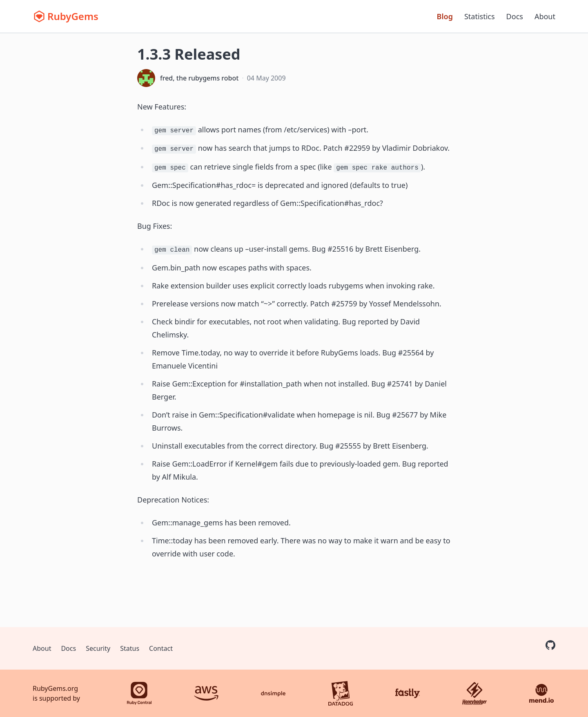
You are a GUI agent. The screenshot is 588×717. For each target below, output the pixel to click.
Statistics (480, 16)
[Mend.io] (541, 693)
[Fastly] (408, 693)
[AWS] (206, 693)
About (545, 16)
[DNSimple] (273, 693)
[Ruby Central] (139, 693)
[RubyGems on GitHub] (550, 645)
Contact (161, 648)
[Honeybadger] (474, 693)
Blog (445, 16)
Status (130, 648)
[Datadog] (341, 693)
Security (98, 648)
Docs (515, 16)
